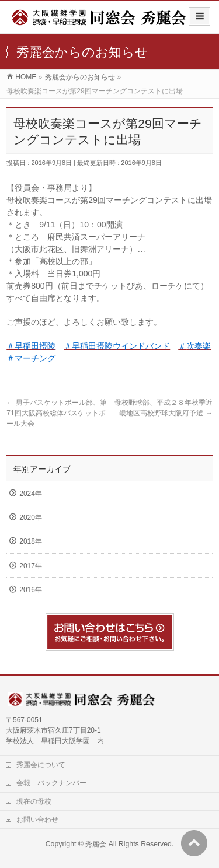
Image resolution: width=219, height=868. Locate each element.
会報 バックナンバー (51, 783)
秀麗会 (96, 844)
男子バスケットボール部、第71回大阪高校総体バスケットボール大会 (56, 413)
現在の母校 (34, 801)
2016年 (31, 590)
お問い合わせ (37, 820)
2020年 (31, 517)
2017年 (31, 566)
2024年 (31, 494)
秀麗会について (41, 765)
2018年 (31, 541)
